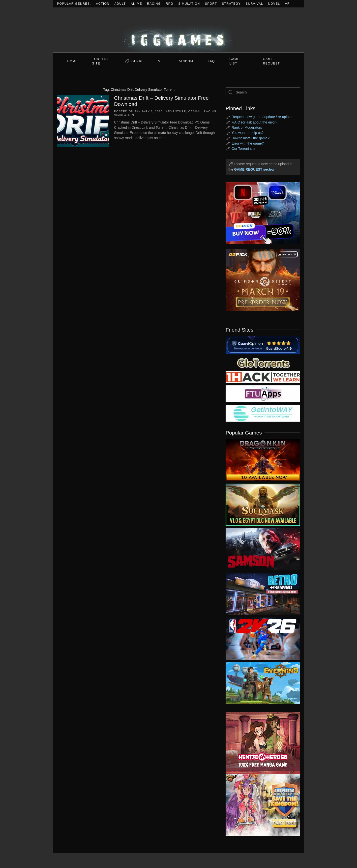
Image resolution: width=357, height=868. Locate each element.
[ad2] (260, 743)
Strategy (231, 4)
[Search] (263, 92)
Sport (211, 4)
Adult (120, 4)
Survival (254, 4)
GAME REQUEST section (255, 169)
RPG (170, 4)
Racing (154, 4)
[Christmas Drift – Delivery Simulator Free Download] (83, 120)
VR (288, 4)
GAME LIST (235, 61)
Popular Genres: (74, 4)
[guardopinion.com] (263, 345)
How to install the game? (251, 138)
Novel (274, 4)
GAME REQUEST (272, 61)
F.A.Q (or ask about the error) (254, 122)
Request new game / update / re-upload (262, 117)
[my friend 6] (263, 394)
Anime (137, 4)
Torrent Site (101, 61)
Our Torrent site (243, 149)
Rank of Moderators (247, 127)
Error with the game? (248, 143)
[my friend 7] (263, 413)
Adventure (176, 111)
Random (185, 61)
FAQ (211, 61)
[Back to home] (178, 30)
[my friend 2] (263, 363)
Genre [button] (138, 61)
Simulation (189, 4)
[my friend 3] (263, 377)
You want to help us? (248, 133)
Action (103, 4)
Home (73, 61)
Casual (195, 111)
